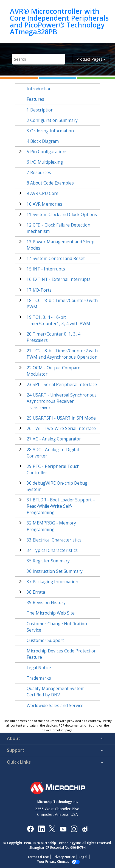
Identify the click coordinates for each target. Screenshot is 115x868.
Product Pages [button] (89, 59)
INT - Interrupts (46, 269)
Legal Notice (39, 668)
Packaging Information (52, 582)
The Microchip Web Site (51, 613)
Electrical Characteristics (54, 540)
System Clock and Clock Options (62, 215)
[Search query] (39, 59)
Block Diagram (43, 141)
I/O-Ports (39, 290)
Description (40, 110)
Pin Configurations (47, 152)
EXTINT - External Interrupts (59, 279)
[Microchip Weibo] (85, 829)
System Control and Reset (56, 259)
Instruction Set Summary (55, 571)
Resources (39, 173)
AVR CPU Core (43, 193)
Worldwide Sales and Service (55, 706)
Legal (83, 857)
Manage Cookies (53, 862)
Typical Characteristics (52, 550)
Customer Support (45, 640)
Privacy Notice (64, 857)
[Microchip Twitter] (52, 829)
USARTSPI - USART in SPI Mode (61, 418)
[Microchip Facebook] (30, 829)
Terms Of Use (38, 857)
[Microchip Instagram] (74, 829)
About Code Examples (50, 183)
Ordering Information (50, 131)
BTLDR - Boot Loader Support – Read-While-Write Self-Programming (61, 506)
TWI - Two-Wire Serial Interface (61, 429)
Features (35, 99)
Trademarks (39, 678)
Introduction (39, 89)
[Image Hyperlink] (63, 829)
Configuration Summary (52, 120)
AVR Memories (44, 204)
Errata (36, 592)
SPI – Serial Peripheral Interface (62, 385)
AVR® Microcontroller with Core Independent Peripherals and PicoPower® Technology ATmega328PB (59, 21)
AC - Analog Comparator (54, 439)
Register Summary (48, 561)
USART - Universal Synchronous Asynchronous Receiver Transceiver (62, 401)
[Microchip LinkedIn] (41, 829)
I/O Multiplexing (45, 162)
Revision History (46, 603)
